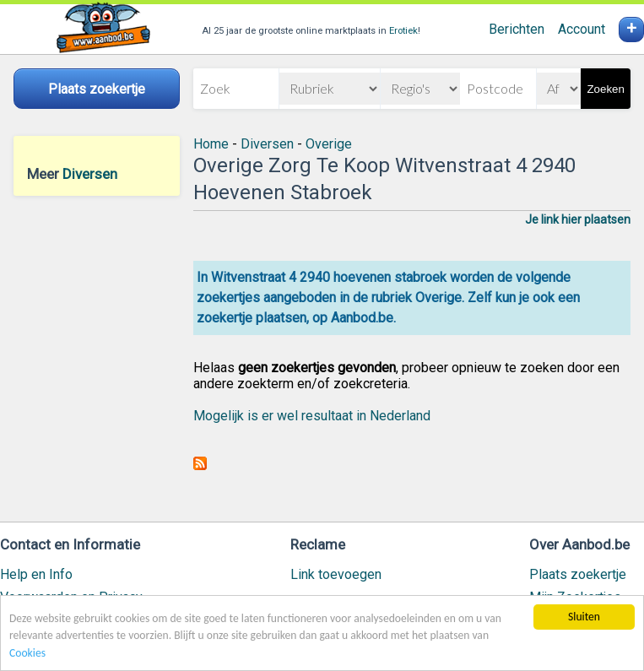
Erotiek (403, 31)
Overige (329, 144)
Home (211, 144)
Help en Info (36, 574)
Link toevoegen (336, 574)
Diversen (90, 174)
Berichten (517, 29)
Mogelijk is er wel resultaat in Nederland (312, 416)
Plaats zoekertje (578, 574)
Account (582, 29)
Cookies (27, 655)
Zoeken (605, 89)
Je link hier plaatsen (578, 219)
